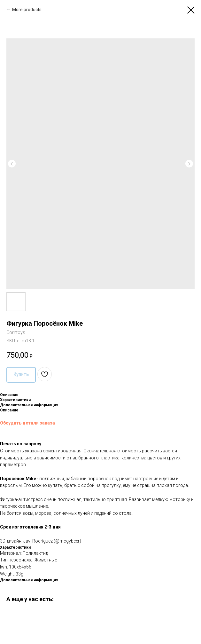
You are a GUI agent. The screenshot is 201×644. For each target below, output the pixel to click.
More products (27, 10)
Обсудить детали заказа (27, 423)
